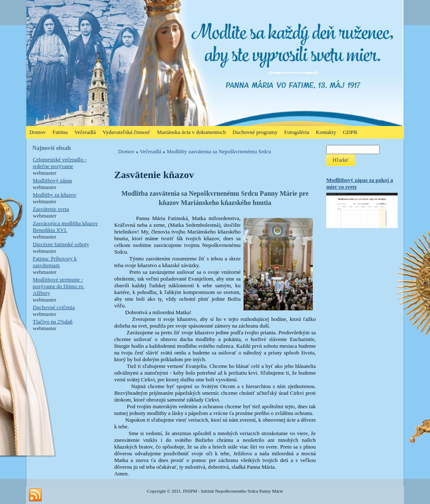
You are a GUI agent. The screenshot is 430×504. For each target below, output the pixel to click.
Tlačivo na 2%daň (53, 322)
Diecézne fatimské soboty (61, 244)
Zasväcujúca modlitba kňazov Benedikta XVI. (65, 227)
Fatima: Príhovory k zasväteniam (55, 262)
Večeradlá (151, 151)
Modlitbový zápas (52, 180)
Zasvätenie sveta (51, 209)
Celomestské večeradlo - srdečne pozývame (60, 163)
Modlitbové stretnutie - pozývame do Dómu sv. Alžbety (59, 286)
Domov (126, 151)
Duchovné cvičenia (54, 307)
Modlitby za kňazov (55, 195)
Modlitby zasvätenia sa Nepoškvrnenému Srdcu (219, 151)
